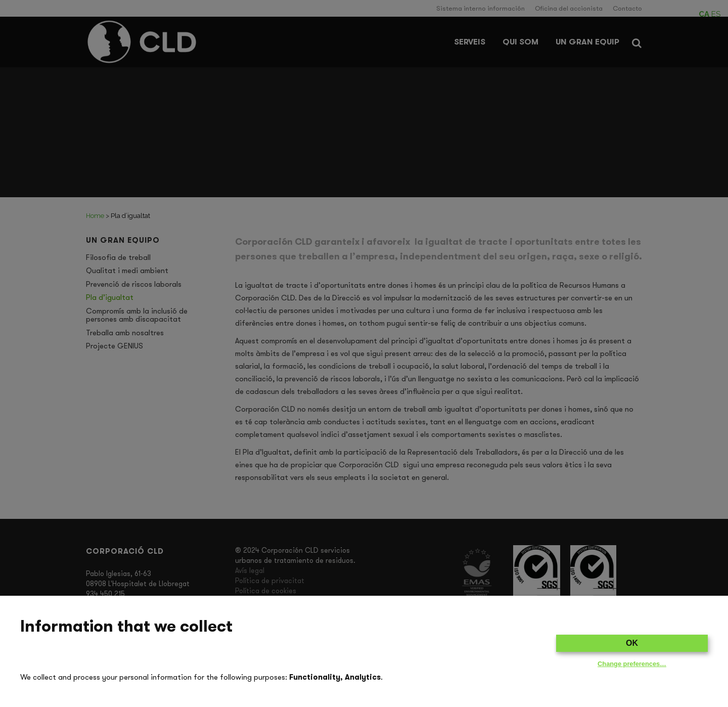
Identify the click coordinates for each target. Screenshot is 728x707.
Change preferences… (632, 664)
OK (632, 643)
